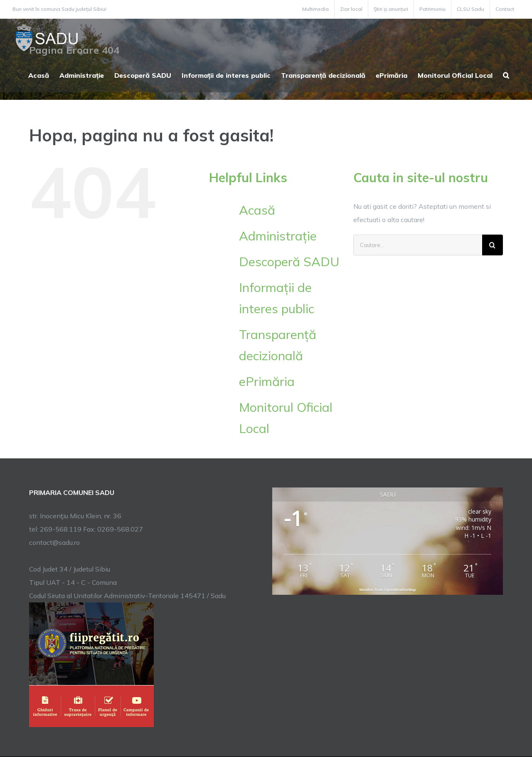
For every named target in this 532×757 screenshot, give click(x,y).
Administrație (278, 236)
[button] (506, 74)
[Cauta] (493, 245)
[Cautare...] (418, 245)
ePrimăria (267, 381)
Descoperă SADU (289, 262)
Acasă (257, 210)
